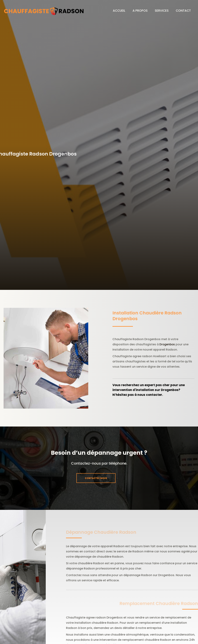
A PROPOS (136, 11)
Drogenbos (168, 344)
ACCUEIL (113, 11)
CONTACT (182, 11)
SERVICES (159, 11)
